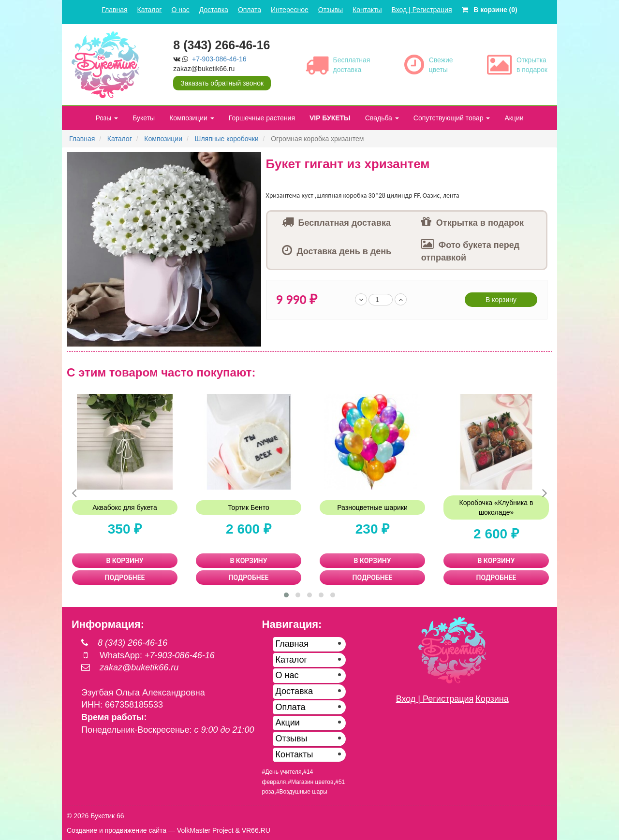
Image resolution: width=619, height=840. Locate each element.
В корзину (501, 300)
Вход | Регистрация (422, 10)
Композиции (192, 118)
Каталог (150, 10)
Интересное (290, 10)
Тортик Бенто (249, 507)
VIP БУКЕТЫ (330, 118)
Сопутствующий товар (452, 118)
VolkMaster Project (205, 830)
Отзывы (331, 10)
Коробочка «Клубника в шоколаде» (496, 507)
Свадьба (382, 118)
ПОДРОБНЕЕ (125, 578)
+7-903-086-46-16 (219, 59)
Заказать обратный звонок (222, 83)
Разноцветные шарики (372, 507)
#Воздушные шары (302, 792)
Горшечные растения (262, 118)
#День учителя (282, 772)
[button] (252, 161)
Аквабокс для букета (125, 507)
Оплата (250, 10)
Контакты (367, 10)
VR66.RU (256, 830)
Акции (514, 118)
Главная (114, 10)
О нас (180, 10)
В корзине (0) (490, 10)
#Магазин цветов (310, 782)
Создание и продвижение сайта (117, 830)
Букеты (144, 118)
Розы (107, 118)
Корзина (492, 699)
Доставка (214, 10)
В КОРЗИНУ (125, 561)
